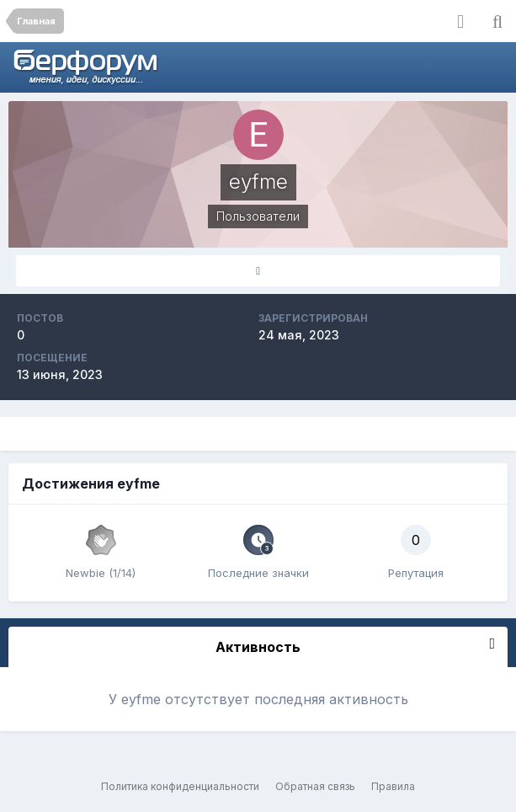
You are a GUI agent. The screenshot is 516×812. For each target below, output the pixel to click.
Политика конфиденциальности (180, 786)
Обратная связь (315, 786)
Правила (393, 786)
